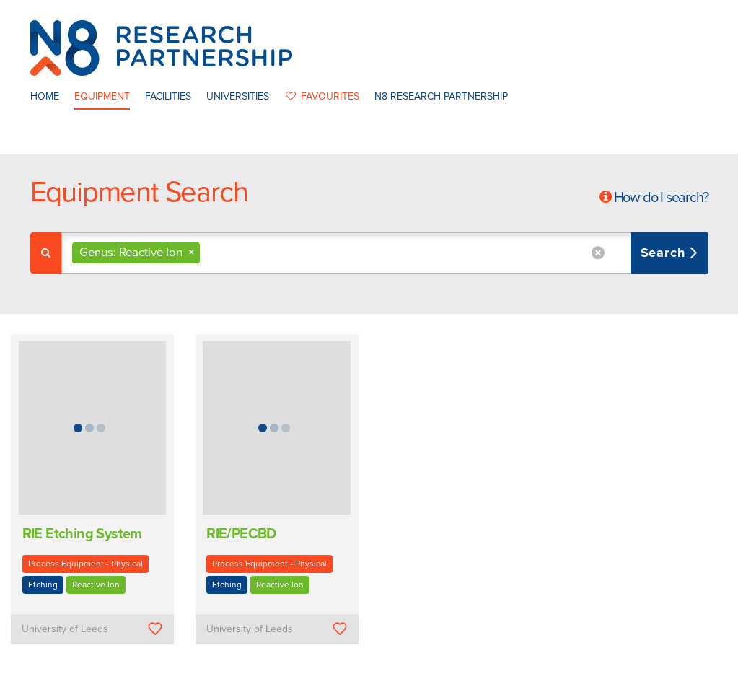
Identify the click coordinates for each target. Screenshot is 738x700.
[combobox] (385, 253)
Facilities (168, 96)
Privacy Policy (461, 684)
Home (45, 96)
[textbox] (209, 253)
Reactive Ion (96, 585)
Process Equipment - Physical (85, 564)
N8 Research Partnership (441, 96)
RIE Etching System (82, 534)
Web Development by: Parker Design (581, 684)
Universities (238, 96)
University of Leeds (65, 629)
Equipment (102, 96)
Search (665, 253)
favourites (322, 96)
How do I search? (661, 198)
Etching (43, 585)
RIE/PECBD (241, 534)
